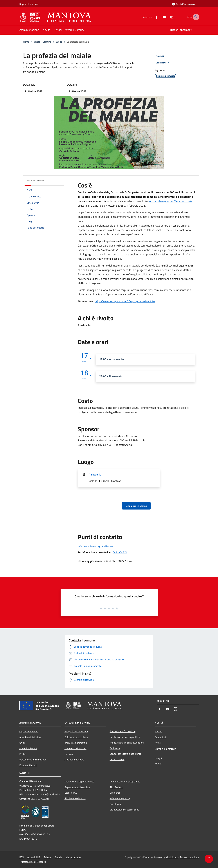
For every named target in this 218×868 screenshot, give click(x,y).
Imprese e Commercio (76, 743)
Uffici (22, 743)
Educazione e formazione (123, 731)
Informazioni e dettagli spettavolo (95, 546)
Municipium (172, 857)
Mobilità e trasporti (74, 760)
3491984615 (120, 552)
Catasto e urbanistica (76, 748)
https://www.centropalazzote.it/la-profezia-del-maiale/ (125, 301)
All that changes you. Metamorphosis (171, 201)
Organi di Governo (29, 731)
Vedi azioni (163, 63)
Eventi (59, 42)
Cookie (59, 857)
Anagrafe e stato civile (76, 731)
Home (26, 42)
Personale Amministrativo (33, 760)
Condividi (162, 56)
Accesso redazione (189, 857)
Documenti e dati (28, 765)
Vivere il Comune (43, 42)
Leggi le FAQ (71, 793)
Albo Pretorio (116, 787)
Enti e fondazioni (28, 748)
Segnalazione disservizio (77, 787)
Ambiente (115, 748)
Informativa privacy (120, 798)
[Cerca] (195, 17)
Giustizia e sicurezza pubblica (125, 737)
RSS (22, 857)
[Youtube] (160, 17)
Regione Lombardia (29, 4)
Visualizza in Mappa (136, 506)
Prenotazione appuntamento (79, 782)
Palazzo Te (95, 475)
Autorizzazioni (117, 759)
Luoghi (158, 758)
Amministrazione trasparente (125, 782)
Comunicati (161, 737)
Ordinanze (115, 793)
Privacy (48, 857)
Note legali (115, 804)
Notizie (159, 731)
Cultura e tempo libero (76, 737)
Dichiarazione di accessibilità (124, 810)
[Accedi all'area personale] (184, 4)
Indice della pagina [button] (35, 180)
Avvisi (158, 743)
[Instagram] (168, 17)
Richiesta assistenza (75, 798)
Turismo (69, 754)
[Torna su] (209, 859)
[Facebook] (153, 17)
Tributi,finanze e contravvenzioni (127, 743)
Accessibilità (34, 857)
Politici (23, 754)
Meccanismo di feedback (33, 862)
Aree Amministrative (30, 737)
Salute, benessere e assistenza (126, 754)
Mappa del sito (73, 857)
